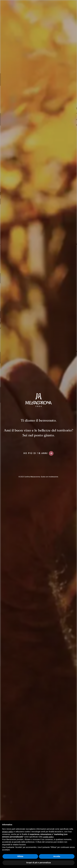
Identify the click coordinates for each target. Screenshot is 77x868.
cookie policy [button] (48, 837)
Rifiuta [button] (20, 856)
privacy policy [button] (8, 832)
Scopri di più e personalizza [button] (38, 863)
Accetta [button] (57, 856)
